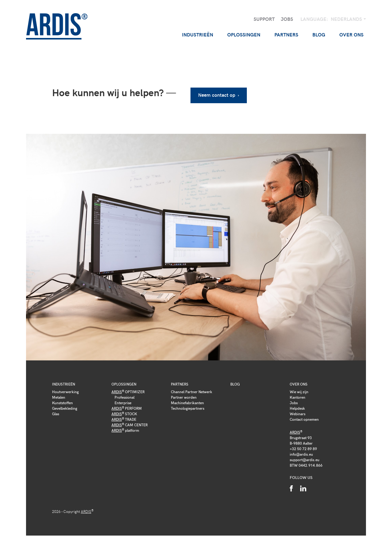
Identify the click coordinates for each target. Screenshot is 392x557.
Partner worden (184, 397)
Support (264, 19)
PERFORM (127, 408)
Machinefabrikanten (187, 403)
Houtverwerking (65, 392)
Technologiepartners (188, 408)
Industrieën (64, 384)
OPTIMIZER (128, 392)
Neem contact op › (219, 95)
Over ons (299, 384)
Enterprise (123, 403)
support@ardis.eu (305, 460)
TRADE (124, 419)
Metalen (59, 397)
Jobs (287, 19)
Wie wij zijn (299, 392)
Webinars (298, 414)
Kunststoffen (62, 403)
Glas (56, 414)
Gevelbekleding (65, 408)
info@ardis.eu (301, 454)
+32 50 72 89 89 (303, 449)
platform (125, 430)
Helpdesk (297, 408)
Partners (180, 384)
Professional (124, 397)
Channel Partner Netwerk (192, 392)
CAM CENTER (130, 425)
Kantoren (298, 397)
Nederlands (347, 19)
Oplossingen (124, 384)
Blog (319, 34)
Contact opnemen (304, 419)
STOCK (124, 414)
